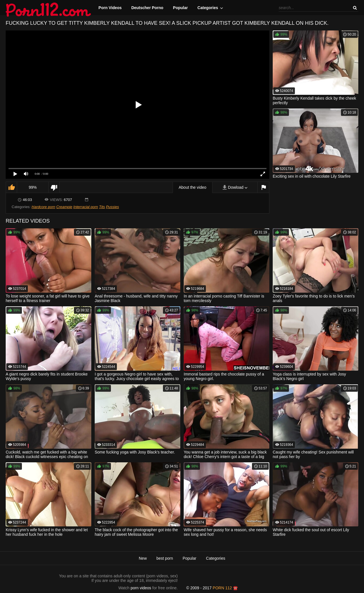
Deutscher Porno (147, 8)
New (143, 558)
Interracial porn (86, 207)
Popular (180, 8)
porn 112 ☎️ (225, 588)
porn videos (141, 588)
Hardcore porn (43, 207)
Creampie (64, 207)
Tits (102, 207)
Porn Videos (110, 8)
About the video (192, 187)
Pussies (113, 207)
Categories (208, 8)
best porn (165, 558)
